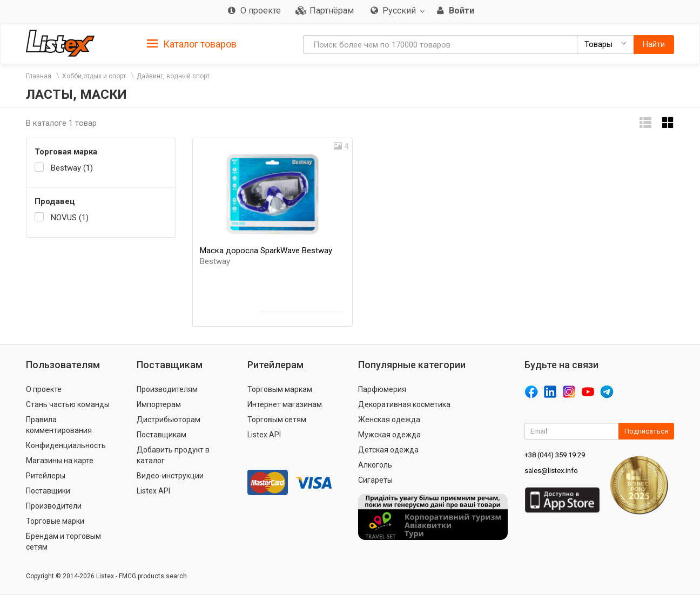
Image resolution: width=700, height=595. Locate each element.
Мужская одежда (389, 435)
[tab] (192, 43)
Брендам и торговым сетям (63, 542)
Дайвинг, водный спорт (173, 76)
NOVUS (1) (70, 218)
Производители (54, 506)
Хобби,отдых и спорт (94, 76)
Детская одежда (388, 450)
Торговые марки (55, 521)
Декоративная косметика (404, 404)
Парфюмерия (382, 389)
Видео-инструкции (170, 476)
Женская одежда (389, 420)
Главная (39, 76)
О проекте (44, 389)
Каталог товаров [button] (192, 44)
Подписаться (646, 431)
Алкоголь (375, 465)
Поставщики (48, 491)
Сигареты (375, 480)
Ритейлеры (46, 476)
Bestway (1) (72, 168)
